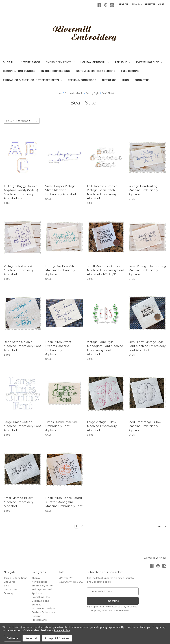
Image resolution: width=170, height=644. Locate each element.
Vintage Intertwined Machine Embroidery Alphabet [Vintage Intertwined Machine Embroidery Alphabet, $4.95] (19, 270)
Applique (123, 62)
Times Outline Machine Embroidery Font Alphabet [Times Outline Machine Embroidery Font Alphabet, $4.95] (62, 426)
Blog (125, 80)
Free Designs (130, 71)
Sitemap (9, 593)
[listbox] (28, 121)
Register (150, 4)
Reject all (31, 638)
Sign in (136, 4)
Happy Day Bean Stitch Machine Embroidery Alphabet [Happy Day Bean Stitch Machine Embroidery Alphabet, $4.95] (62, 270)
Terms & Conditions (82, 80)
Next (162, 526)
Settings (13, 638)
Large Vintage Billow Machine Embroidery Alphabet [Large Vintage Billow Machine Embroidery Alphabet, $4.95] (102, 426)
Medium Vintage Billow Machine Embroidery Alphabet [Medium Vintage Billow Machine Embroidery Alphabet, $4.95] (145, 426)
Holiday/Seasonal (95, 62)
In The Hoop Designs (55, 71)
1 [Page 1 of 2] (76, 526)
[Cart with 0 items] (161, 4)
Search (123, 4)
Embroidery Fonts (60, 62)
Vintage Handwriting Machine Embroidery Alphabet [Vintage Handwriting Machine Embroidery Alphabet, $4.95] (143, 190)
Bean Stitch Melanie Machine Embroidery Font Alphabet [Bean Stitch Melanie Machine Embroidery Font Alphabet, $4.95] (22, 346)
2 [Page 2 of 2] (82, 526)
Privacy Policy (62, 630)
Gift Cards (109, 80)
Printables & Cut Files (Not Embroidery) (33, 80)
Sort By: (10, 121)
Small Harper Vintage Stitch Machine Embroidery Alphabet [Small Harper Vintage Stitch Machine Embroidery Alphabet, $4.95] (61, 190)
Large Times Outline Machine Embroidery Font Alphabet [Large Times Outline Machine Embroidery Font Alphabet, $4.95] (22, 426)
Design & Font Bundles (19, 71)
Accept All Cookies (57, 638)
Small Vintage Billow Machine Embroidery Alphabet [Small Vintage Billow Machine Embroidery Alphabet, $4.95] (19, 502)
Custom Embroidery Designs (95, 71)
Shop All (9, 62)
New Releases (30, 62)
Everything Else (149, 62)
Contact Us (142, 80)
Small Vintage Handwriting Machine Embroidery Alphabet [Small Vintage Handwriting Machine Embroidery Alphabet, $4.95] (147, 270)
